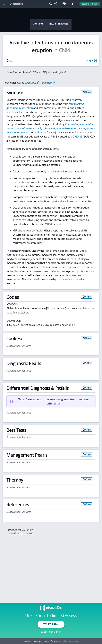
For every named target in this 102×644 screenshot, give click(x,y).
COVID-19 (77, 137)
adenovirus (63, 128)
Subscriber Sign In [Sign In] (90, 4)
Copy (88, 92)
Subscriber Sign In (51, 632)
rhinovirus (49, 128)
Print (10, 61)
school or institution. (69, 641)
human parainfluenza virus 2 (24, 128)
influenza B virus (45, 132)
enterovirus (78, 128)
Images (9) (91, 61)
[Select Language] (65, 4)
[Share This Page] (56, 4)
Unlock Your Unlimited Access (51, 616)
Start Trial (51, 624)
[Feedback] (73, 4)
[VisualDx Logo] (17, 4)
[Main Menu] (4, 4)
